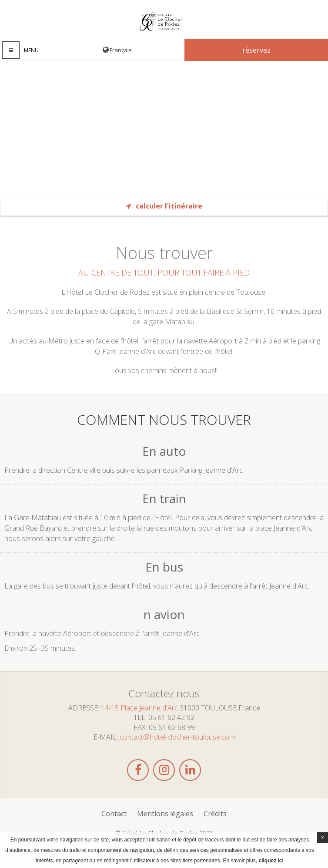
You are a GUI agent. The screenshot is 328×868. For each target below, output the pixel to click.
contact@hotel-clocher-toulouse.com (177, 737)
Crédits (215, 814)
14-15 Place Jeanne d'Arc (139, 708)
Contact (114, 814)
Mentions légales (165, 814)
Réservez (256, 50)
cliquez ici (271, 861)
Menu (31, 50)
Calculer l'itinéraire (164, 206)
